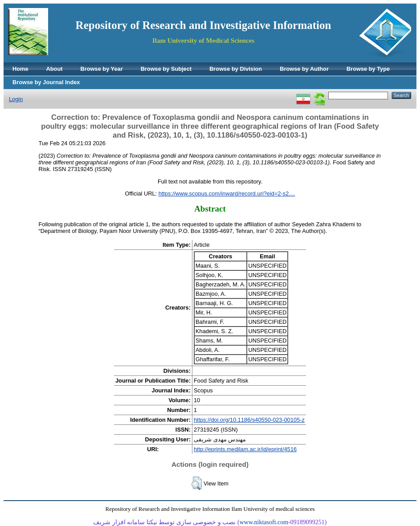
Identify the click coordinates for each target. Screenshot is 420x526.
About (55, 69)
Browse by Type (368, 69)
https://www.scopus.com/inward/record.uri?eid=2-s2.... (227, 194)
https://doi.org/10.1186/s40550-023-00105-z (249, 420)
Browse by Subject (166, 69)
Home (20, 69)
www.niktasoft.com (264, 522)
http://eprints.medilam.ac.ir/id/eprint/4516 (245, 449)
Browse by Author (304, 69)
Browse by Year (102, 69)
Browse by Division (236, 69)
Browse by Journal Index (46, 82)
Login (16, 99)
